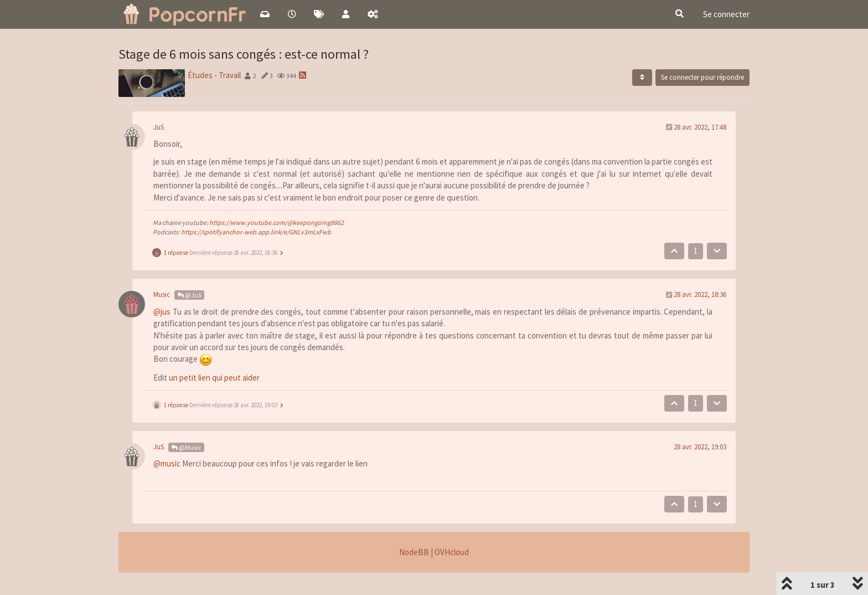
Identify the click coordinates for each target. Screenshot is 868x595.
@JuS (189, 295)
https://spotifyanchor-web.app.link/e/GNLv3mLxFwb (256, 232)
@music (167, 463)
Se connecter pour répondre (702, 77)
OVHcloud (452, 552)
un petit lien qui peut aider (214, 378)
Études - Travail (214, 75)
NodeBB (414, 552)
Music (162, 294)
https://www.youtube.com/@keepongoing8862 (277, 222)
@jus (162, 312)
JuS (159, 127)
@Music (186, 447)
